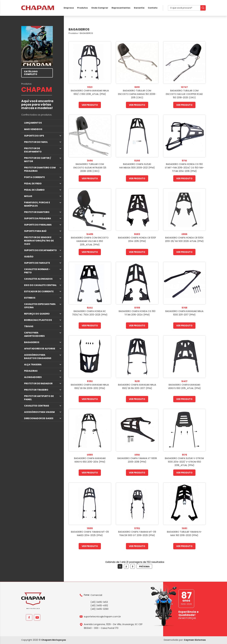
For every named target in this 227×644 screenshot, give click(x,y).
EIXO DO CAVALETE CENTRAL (40, 285)
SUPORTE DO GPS (34, 136)
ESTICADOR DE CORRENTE (39, 291)
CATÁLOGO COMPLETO (31, 73)
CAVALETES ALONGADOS (38, 279)
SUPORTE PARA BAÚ (35, 231)
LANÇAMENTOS (33, 123)
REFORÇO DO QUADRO (37, 314)
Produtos (83, 8)
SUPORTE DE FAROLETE (37, 263)
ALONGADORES (33, 377)
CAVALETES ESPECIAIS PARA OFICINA (40, 306)
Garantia (139, 8)
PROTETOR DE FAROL (36, 142)
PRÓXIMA (144, 567)
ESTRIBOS (30, 298)
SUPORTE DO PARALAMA (38, 225)
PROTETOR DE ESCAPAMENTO (33, 150)
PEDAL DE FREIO (33, 184)
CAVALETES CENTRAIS (37, 406)
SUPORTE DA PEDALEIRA (38, 218)
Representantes (121, 8)
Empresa (69, 8)
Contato (153, 8)
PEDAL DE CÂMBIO (34, 190)
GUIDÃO (29, 257)
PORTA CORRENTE (34, 177)
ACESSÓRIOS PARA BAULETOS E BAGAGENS (38, 357)
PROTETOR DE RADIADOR (38, 383)
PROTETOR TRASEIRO (36, 390)
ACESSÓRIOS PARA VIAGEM (39, 412)
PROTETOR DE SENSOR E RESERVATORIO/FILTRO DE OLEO (39, 241)
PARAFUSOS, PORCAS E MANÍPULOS (37, 204)
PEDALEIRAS (31, 371)
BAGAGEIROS (32, 342)
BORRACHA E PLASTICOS (38, 320)
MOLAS (28, 196)
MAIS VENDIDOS (33, 129)
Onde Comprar (100, 8)
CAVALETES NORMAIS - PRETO (37, 271)
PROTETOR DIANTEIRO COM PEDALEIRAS (40, 169)
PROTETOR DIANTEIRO (37, 212)
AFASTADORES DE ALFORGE (40, 349)
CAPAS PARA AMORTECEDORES (34, 334)
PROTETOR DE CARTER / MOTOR (38, 160)
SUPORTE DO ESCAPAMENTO (40, 250)
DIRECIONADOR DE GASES (39, 418)
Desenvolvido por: (185, 640)
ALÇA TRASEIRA (33, 365)
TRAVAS (29, 326)
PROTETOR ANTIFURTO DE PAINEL (39, 398)
